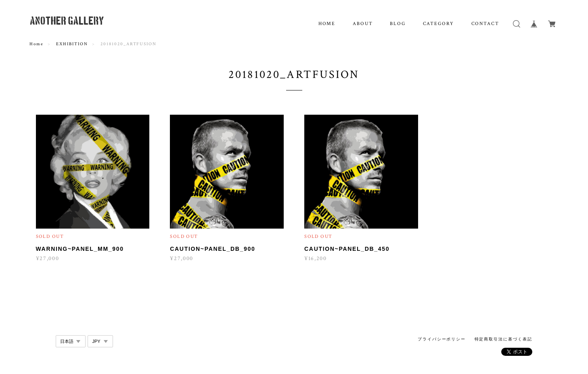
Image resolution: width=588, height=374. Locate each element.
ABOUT (363, 24)
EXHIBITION (72, 44)
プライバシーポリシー (442, 339)
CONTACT (485, 24)
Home (37, 44)
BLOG (398, 24)
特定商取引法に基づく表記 (503, 339)
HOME (327, 24)
